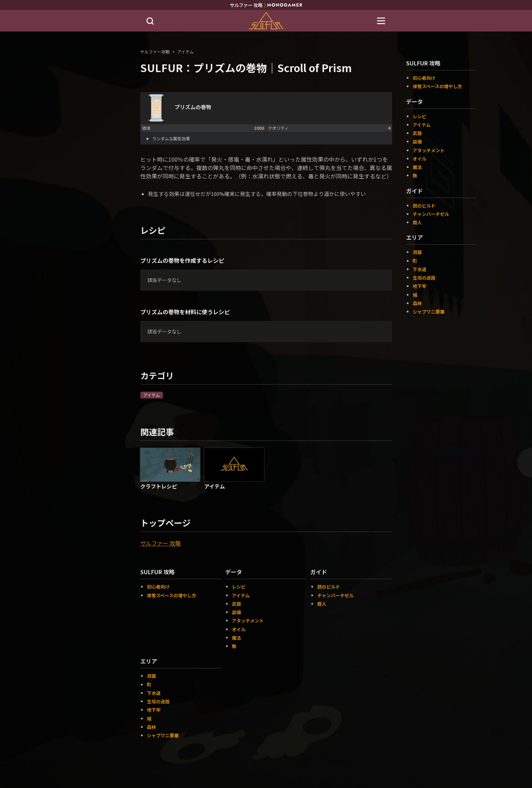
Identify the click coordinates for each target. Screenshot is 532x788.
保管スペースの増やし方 (172, 595)
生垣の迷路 (158, 701)
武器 (236, 604)
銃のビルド (329, 587)
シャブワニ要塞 (163, 735)
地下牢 (154, 710)
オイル (239, 629)
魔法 (236, 638)
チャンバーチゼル (335, 595)
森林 (151, 727)
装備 (236, 612)
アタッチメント (248, 621)
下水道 (154, 693)
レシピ (239, 587)
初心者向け (158, 587)
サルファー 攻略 (161, 543)
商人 (322, 604)
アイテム (152, 395)
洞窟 (151, 676)
